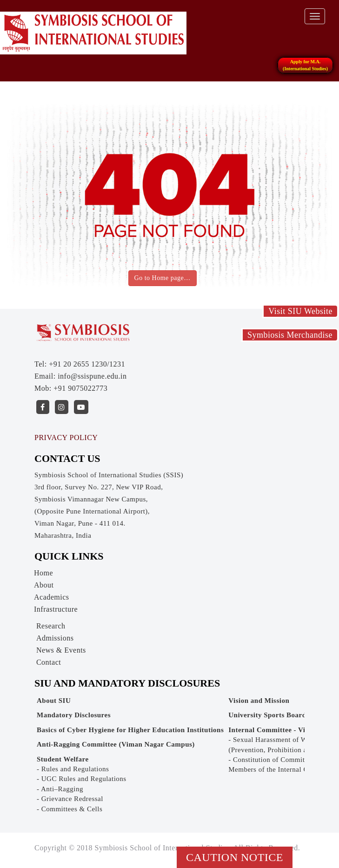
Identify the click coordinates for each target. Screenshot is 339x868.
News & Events (61, 650)
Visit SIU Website (300, 311)
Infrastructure (56, 609)
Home (43, 573)
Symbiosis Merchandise (290, 335)
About (44, 585)
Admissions (55, 638)
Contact (49, 662)
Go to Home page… (163, 278)
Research (51, 626)
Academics (52, 597)
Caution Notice (235, 857)
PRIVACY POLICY (66, 437)
